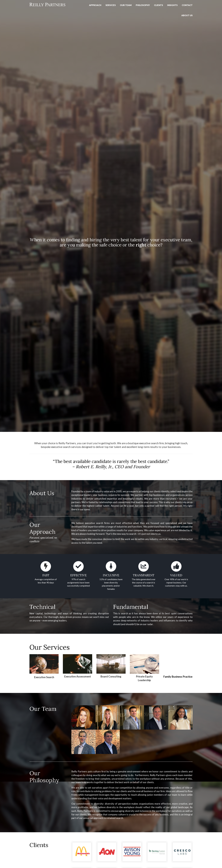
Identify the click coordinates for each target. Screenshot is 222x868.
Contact (187, 5)
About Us (187, 15)
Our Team (126, 5)
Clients (159, 5)
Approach (95, 5)
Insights (172, 5)
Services (111, 5)
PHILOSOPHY (143, 5)
